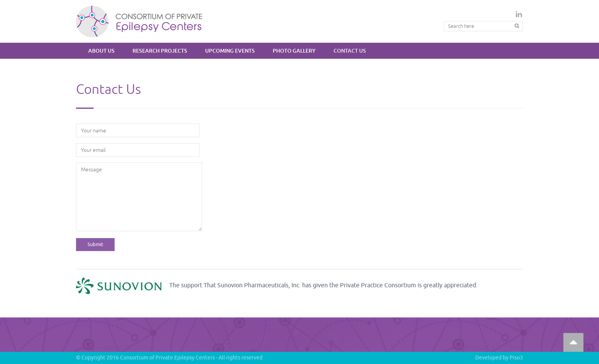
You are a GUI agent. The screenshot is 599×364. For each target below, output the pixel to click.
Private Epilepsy (139, 21)
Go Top (573, 342)
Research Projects (160, 51)
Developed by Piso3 (499, 358)
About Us (101, 51)
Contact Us (350, 51)
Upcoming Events (230, 51)
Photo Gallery (294, 51)
